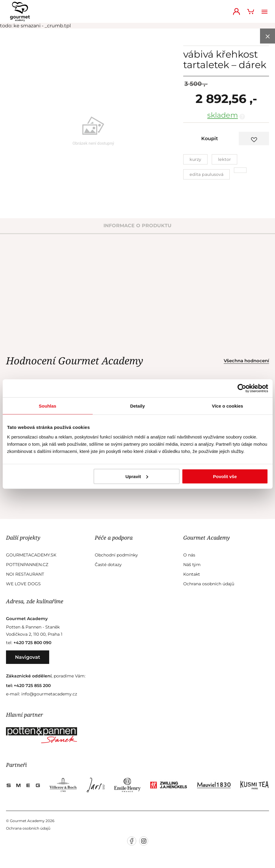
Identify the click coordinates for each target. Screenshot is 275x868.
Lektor (224, 159)
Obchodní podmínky (116, 555)
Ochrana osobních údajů (209, 584)
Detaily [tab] (137, 406)
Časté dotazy (108, 565)
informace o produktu (137, 226)
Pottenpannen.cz (27, 565)
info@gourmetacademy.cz (49, 694)
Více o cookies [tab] (227, 406)
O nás (189, 555)
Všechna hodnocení (246, 361)
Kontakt (192, 574)
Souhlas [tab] (47, 406)
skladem (223, 115)
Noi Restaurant (25, 574)
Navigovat (28, 657)
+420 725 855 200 (32, 686)
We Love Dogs (23, 584)
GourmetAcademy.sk (31, 555)
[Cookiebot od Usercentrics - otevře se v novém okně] (242, 388)
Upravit (137, 476)
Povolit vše (225, 476)
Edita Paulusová (206, 174)
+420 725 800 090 (32, 643)
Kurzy (195, 159)
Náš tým (192, 565)
